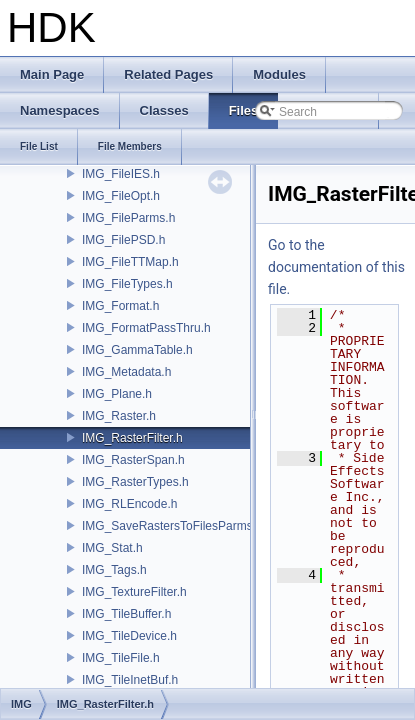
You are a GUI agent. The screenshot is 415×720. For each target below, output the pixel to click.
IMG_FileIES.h (121, 174)
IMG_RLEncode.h (129, 504)
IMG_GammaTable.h (137, 350)
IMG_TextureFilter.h (134, 592)
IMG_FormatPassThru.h (146, 328)
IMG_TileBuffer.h (126, 614)
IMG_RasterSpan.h (133, 460)
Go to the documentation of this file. (336, 267)
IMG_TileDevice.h (129, 636)
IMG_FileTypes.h (127, 284)
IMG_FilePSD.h (123, 240)
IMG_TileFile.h (121, 658)
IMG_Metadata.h (126, 372)
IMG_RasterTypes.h (135, 482)
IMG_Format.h (120, 306)
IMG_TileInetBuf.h (130, 680)
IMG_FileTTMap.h (130, 262)
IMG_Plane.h (117, 394)
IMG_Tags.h (114, 570)
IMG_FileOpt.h (121, 196)
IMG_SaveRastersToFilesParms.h (172, 526)
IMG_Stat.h (112, 548)
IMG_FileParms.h (128, 218)
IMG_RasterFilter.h (132, 438)
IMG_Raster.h (119, 416)
